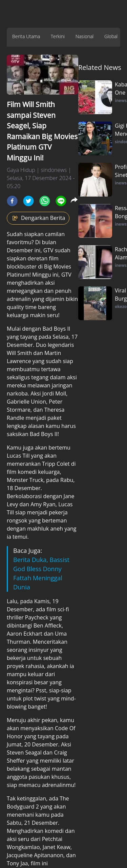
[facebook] (12, 201)
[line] (61, 201)
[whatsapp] (45, 201)
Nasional (84, 36)
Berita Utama (26, 36)
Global (111, 36)
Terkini (58, 36)
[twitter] (28, 201)
